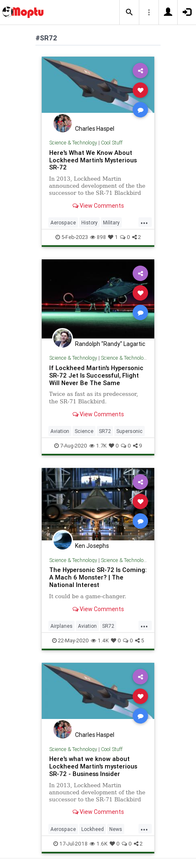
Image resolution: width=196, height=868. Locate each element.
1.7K (98, 446)
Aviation (60, 431)
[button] (129, 12)
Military (111, 223)
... (144, 222)
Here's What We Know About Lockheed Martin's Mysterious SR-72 (93, 160)
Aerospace (63, 223)
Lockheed (93, 829)
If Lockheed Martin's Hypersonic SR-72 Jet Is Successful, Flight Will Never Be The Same (96, 375)
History (89, 223)
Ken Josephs (92, 546)
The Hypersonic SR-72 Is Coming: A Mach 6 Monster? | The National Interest (98, 577)
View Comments (98, 206)
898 (98, 237)
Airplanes (62, 626)
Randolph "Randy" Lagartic (110, 344)
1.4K (100, 640)
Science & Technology (73, 143)
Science (84, 431)
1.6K (99, 844)
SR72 (105, 431)
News (116, 829)
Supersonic (129, 431)
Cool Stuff (112, 143)
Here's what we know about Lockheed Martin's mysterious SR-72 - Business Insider (93, 766)
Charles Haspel (95, 129)
